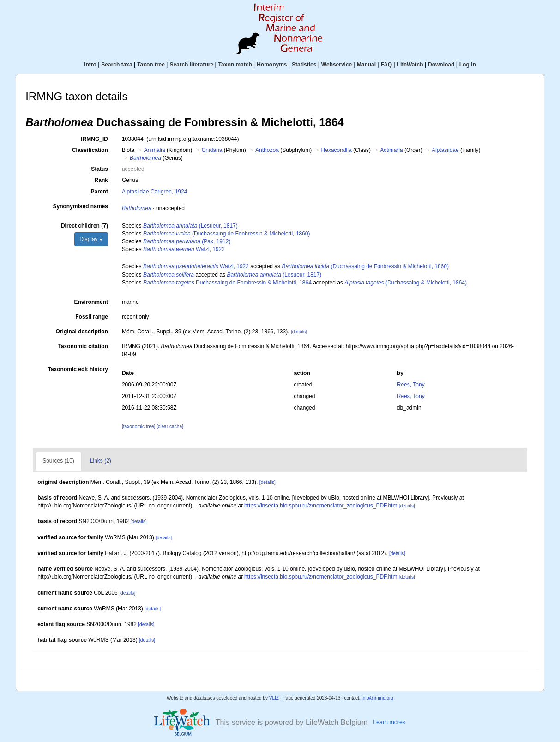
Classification (90, 150)
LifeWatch (410, 65)
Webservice (337, 65)
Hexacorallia (337, 150)
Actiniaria (391, 150)
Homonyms (272, 65)
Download (441, 65)
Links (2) (101, 461)
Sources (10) (58, 461)
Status (99, 169)
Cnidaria (212, 150)
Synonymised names (81, 206)
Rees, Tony (411, 385)
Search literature (191, 65)
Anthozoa (267, 150)
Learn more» (389, 722)
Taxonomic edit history (78, 369)
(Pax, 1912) (187, 241)
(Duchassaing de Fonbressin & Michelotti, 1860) (227, 234)
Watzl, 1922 (184, 249)
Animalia (155, 150)
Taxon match (235, 65)
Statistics (304, 65)
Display (91, 239)
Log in (468, 65)
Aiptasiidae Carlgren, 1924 (154, 192)
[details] (299, 332)
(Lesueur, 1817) (190, 226)
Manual (366, 65)
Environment (91, 302)
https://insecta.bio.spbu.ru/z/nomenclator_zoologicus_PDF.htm (321, 506)
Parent (99, 192)
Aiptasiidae (445, 150)
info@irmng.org (377, 698)
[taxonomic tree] (138, 426)
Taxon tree (151, 65)
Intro (90, 65)
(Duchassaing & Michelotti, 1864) (406, 283)
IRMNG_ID (94, 139)
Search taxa (117, 65)
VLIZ (274, 698)
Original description (82, 332)
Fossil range (92, 317)
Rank (101, 180)
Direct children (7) (84, 226)
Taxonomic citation (83, 346)
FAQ (387, 65)
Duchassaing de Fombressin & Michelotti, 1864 (227, 283)
